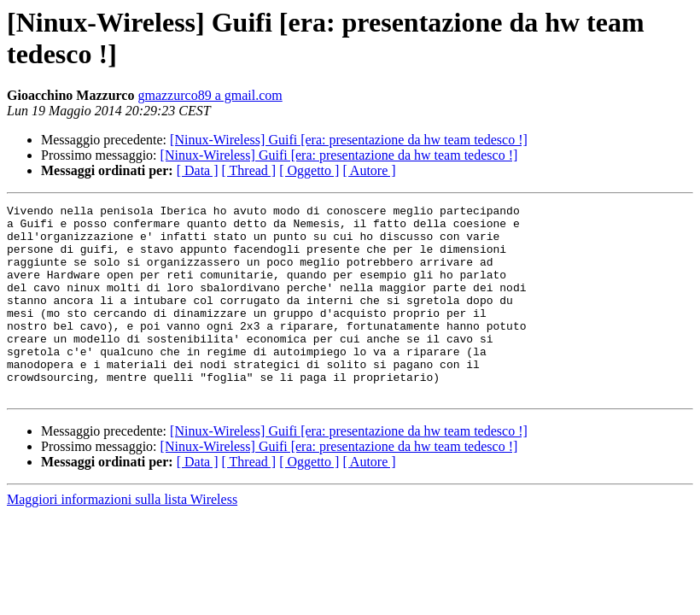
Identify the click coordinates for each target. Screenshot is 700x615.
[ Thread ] (249, 170)
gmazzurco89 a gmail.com (210, 95)
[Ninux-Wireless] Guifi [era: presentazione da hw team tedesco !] (349, 140)
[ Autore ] (369, 170)
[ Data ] (198, 170)
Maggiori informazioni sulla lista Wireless (122, 538)
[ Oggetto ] (309, 170)
